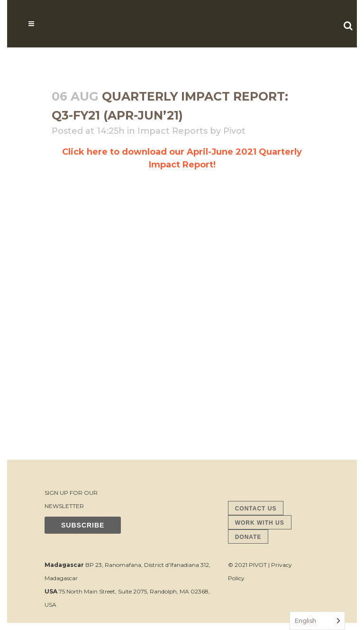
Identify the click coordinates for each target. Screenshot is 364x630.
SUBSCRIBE (83, 525)
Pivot (234, 131)
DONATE (248, 537)
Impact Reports (173, 131)
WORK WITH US (260, 523)
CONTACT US (256, 509)
